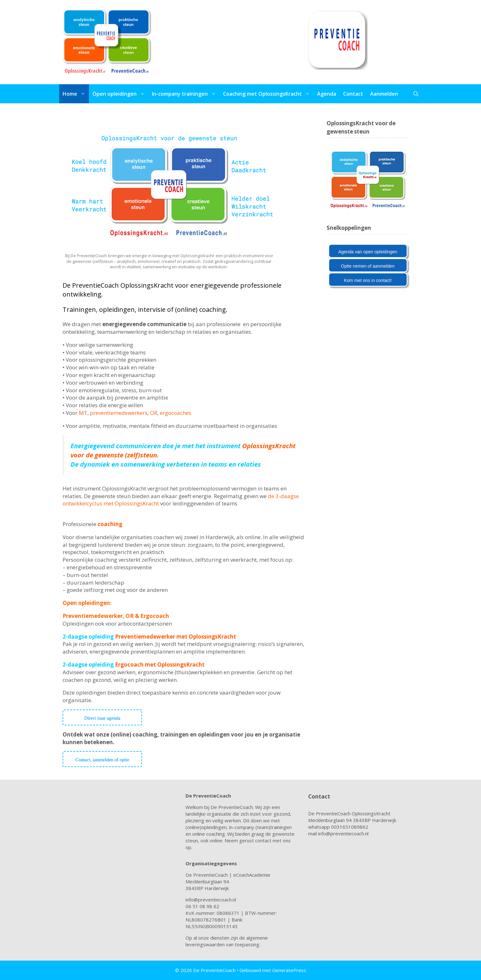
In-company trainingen (186, 94)
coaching (110, 524)
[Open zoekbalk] (416, 94)
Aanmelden (384, 94)
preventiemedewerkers (119, 413)
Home (76, 94)
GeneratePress (289, 970)
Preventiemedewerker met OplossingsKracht (176, 637)
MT (83, 413)
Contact (353, 94)
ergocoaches (177, 413)
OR (154, 413)
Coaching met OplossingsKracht (268, 94)
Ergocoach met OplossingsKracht (160, 665)
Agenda (327, 94)
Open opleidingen (120, 94)
